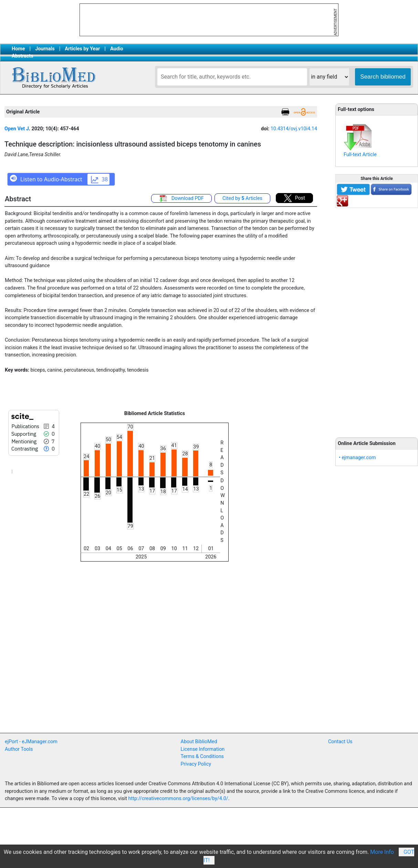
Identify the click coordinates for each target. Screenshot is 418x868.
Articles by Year (82, 49)
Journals (45, 49)
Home (18, 49)
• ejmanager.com (357, 458)
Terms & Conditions (202, 756)
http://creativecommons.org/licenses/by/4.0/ (178, 799)
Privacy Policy (196, 764)
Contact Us (340, 742)
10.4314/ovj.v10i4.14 (294, 129)
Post (294, 198)
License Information (203, 749)
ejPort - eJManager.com (31, 742)
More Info (382, 852)
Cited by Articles (242, 198)
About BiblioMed (199, 742)
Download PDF (181, 199)
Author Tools (19, 749)
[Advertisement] (377, 319)
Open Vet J (17, 129)
